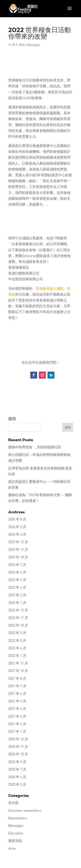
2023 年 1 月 (17, 602)
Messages (34, 45)
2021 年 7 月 (17, 686)
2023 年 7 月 (17, 565)
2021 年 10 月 (18, 671)
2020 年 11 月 (18, 746)
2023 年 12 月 (18, 542)
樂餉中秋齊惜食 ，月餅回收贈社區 (35, 447)
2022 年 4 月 (17, 648)
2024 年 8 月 (17, 519)
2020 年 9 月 (17, 762)
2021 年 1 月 (17, 731)
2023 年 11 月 (18, 549)
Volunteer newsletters (25, 810)
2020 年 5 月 (17, 784)
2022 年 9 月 (17, 633)
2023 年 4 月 (17, 587)
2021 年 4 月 (17, 708)
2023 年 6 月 (17, 572)
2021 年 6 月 (17, 693)
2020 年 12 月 (18, 739)
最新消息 (15, 841)
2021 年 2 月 (17, 724)
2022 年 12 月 (18, 610)
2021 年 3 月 (17, 716)
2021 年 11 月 (18, 663)
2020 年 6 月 (17, 777)
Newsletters (17, 818)
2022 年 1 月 (17, 655)
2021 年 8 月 (17, 678)
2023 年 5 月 (17, 580)
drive (12, 848)
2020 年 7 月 (17, 769)
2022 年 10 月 (18, 625)
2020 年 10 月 (18, 754)
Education (16, 833)
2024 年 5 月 (17, 527)
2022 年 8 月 (17, 640)
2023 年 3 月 (17, 595)
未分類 (13, 803)
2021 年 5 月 (17, 701)
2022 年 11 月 (18, 618)
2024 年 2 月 (17, 534)
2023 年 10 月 (18, 557)
